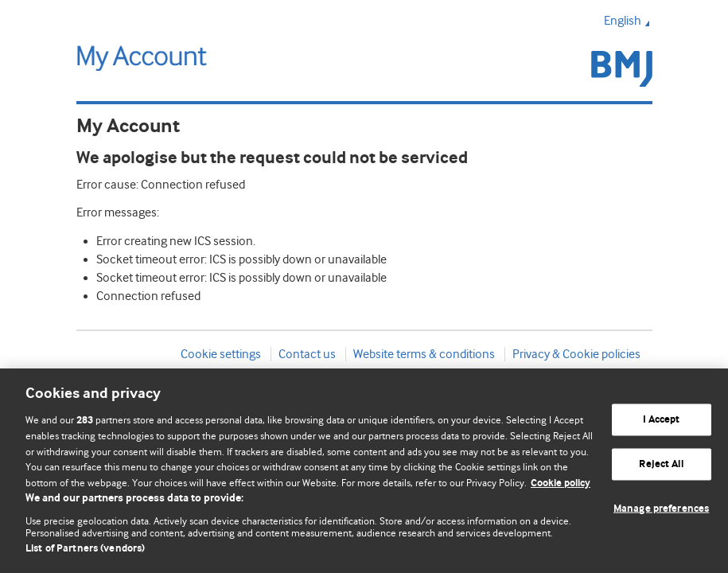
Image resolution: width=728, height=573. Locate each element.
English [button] (628, 21)
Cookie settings (221, 354)
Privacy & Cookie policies (576, 354)
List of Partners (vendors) (85, 549)
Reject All (661, 464)
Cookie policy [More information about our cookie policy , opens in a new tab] (561, 483)
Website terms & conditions (424, 354)
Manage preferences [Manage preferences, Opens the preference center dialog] (661, 508)
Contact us (307, 354)
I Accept (662, 420)
